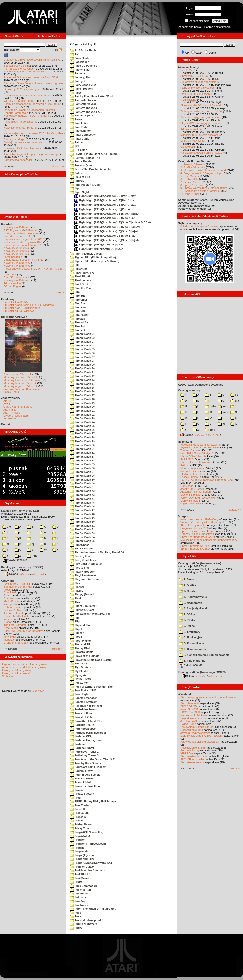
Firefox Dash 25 (82, 426)
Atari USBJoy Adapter (193, 525)
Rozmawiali (185, 442)
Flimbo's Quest (82, 610)
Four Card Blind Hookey (88, 767)
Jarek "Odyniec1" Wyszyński (197, 498)
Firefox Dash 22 (82, 415)
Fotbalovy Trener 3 (84, 755)
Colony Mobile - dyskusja (17, 670)
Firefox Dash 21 (82, 411)
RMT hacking (188, 100)
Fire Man (78, 307)
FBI (75, 146)
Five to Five (80, 568)
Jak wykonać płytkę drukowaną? (200, 742)
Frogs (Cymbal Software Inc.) (91, 863)
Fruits (76, 882)
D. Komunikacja (192, 643)
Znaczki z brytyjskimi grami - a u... (201, 117)
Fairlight (78, 81)
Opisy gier (8, 581)
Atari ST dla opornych (17, 277)
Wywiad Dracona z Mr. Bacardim (200, 447)
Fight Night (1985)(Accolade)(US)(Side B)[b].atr (107, 240)
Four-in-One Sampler (86, 775)
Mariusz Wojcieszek (192, 468)
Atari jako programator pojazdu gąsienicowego (31, 154)
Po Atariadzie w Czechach (19, 69)
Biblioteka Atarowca (14, 317)
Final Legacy (81, 280)
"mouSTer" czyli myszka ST (197, 522)
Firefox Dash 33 (82, 457)
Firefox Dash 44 (82, 499)
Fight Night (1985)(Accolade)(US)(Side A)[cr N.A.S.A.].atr (113, 222)
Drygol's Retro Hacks (16, 416)
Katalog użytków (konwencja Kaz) (200, 563)
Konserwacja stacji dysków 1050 (23, 242)
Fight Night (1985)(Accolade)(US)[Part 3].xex (105, 205)
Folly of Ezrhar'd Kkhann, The (91, 687)
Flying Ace (79, 675)
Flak (75, 583)
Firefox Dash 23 (82, 418)
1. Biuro (186, 579)
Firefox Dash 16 (82, 391)
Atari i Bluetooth (190, 703)
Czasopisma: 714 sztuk (18, 374)
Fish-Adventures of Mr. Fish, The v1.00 (97, 552)
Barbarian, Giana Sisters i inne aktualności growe (33, 83)
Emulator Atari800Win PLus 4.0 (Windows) (29, 305)
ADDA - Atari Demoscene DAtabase (201, 385)
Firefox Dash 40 (82, 483)
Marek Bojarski (189, 501)
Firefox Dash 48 (82, 514)
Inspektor (9, 640)
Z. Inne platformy (192, 661)
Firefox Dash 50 (82, 522)
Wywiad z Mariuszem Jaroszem (199, 445)
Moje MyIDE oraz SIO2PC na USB (201, 736)
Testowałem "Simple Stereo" (197, 727)
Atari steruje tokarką (192, 762)
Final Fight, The (82, 273)
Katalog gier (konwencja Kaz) (20, 511)
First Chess (80, 545)
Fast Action (80, 123)
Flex (75, 602)
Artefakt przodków (191, 129)
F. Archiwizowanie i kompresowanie (204, 655)
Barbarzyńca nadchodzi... (19, 160)
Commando (11, 598)
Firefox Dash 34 (82, 461)
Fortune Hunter (82, 748)
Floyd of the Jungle (85, 656)
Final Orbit (79, 284)
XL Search (10, 418)
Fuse (76, 913)
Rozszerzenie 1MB (192, 730)
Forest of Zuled (82, 717)
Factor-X (78, 73)
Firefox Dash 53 (82, 533)
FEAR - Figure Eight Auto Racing (93, 154)
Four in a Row (81, 771)
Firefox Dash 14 (82, 384)
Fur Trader (79, 905)
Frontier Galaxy (82, 867)
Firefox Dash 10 (82, 368)
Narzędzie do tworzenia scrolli (22, 233)
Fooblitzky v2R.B (83, 690)
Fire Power (79, 315)
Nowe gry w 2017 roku (17, 254)
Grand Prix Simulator (16, 643)
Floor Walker (81, 641)
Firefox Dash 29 (82, 441)
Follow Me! (79, 683)
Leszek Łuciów (189, 477)
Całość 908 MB (191, 665)
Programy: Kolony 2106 (195, 528)
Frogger (78, 840)
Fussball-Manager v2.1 (87, 920)
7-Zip (34, 574)
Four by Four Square (86, 763)
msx (223, 412)
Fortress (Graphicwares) (88, 733)
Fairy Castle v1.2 (83, 85)
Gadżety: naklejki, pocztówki (197, 534)
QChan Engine (13, 286)
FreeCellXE (80, 813)
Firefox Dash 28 (82, 437)
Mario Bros (10, 601)
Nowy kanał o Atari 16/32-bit (20, 128)
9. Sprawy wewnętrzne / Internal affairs (204, 188)
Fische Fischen (82, 548)
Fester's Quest (82, 165)
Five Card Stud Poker (86, 564)
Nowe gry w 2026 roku (17, 227)
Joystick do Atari (190, 721)
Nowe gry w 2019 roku (17, 251)
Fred (75, 798)
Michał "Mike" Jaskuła (193, 456)
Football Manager (84, 698)
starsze (60, 292)
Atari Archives (12, 413)
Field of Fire (80, 177)
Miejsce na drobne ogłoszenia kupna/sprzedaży (209, 540)
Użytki (199, 53)
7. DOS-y (187, 614)
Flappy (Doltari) (82, 594)
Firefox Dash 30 (82, 445)
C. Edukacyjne (191, 637)
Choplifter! (10, 592)
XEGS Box (187, 753)
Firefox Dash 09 (82, 365)
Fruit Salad (79, 878)
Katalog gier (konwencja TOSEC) (22, 567)
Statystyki (8, 676)
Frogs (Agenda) (82, 855)
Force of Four (81, 713)
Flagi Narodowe (82, 572)
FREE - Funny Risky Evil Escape (93, 801)
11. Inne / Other (190, 194)
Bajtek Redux (11, 392)
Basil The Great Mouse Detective (23, 631)
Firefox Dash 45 (82, 503)
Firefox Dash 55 (82, 541)
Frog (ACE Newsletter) (87, 832)
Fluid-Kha (79, 663)
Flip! (75, 621)
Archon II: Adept (14, 613)
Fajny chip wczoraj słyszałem (198, 88)
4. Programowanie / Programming (201, 173)
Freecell (78, 809)
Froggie (77, 848)
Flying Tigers (81, 679)
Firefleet (78, 330)
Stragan (183, 516)
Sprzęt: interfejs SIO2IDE (196, 546)
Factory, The (80, 77)
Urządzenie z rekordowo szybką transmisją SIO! (32, 60)
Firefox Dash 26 (82, 430)
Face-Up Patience (84, 66)
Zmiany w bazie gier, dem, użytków (201, 111)
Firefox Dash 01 (82, 334)
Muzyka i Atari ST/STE (194, 141)
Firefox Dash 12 (82, 376)
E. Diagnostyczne (193, 649)
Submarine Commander (18, 587)
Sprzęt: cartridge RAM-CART (198, 537)
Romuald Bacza (190, 471)
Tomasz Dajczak (190, 450)
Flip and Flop (81, 625)
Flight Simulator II (84, 606)
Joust (7, 595)
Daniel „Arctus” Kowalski (195, 462)
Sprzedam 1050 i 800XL (195, 76)
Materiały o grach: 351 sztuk (21, 386)
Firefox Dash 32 (82, 453)
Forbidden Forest (84, 709)
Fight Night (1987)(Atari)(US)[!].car (99, 249)
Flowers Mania (82, 652)
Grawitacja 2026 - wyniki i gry (21, 89)
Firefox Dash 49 (82, 518)
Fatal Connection (83, 135)
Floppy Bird (80, 648)
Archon (8, 622)
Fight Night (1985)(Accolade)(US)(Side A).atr (105, 218)
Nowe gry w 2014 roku (17, 280)
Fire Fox (78, 303)
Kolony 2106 (11, 610)
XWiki (7, 404)
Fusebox (78, 916)
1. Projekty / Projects (193, 164)
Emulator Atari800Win (16, 302)
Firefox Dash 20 (82, 407)
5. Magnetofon (191, 603)
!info (210, 406)
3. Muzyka (188, 591)
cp (234, 395)
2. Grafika (188, 585)
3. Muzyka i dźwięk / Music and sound (203, 170)
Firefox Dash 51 (82, 526)
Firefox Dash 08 (82, 361)
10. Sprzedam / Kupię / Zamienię (200, 191)
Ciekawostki (188, 147)
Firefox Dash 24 (82, 422)
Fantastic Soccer (83, 100)
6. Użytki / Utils (189, 179)
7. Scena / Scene (191, 182)
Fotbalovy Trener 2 (84, 752)
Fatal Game (80, 139)
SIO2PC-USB (189, 706)
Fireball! (78, 319)
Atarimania (10, 410)
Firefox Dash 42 (82, 491)
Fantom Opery (82, 115)
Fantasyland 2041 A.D (86, 112)
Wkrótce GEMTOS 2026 (18, 101)
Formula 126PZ (82, 725)
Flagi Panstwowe (83, 575)
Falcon (77, 93)
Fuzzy (76, 928)
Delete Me (187, 70)
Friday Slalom (81, 824)
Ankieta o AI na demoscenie (20, 122)
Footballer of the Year (86, 706)
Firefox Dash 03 (82, 342)
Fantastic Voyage (83, 104)
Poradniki (7, 224)
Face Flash (79, 58)
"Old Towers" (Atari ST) (18, 584)
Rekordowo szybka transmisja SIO (201, 82)
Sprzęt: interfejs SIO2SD (195, 549)
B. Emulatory (190, 632)
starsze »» (58, 166)
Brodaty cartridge (14, 139)
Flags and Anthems (85, 579)
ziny (210, 430)
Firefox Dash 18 (82, 399)
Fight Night (80, 192)
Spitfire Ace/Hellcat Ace (18, 616)
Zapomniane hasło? (190, 27)
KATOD (185, 465)
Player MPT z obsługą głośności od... (203, 123)
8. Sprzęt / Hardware (193, 185)
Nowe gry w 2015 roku (17, 266)
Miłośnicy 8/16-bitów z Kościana (200, 135)
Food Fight (79, 694)
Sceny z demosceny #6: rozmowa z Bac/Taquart (33, 104)
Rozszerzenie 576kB (193, 748)
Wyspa (8, 619)
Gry (187, 53)
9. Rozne (187, 626)
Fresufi (77, 821)
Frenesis (78, 817)
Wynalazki (184, 694)
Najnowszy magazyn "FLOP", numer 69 (27, 116)
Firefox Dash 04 (82, 346)
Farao (76, 119)
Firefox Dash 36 (82, 468)
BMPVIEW (10, 274)
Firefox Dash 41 (82, 487)
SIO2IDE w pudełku (192, 759)
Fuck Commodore (84, 886)
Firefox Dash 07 (82, 357)
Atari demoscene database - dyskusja (25, 667)
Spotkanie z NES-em (16, 66)
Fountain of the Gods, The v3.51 (93, 759)
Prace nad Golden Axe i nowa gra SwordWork (31, 77)
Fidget (76, 173)
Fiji (74, 265)
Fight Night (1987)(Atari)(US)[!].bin (99, 245)
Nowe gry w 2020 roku (17, 248)
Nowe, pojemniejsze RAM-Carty (200, 519)
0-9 (7, 527)
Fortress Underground (87, 740)
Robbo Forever (13, 607)
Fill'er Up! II (80, 269)
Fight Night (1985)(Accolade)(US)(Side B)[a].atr (107, 231)
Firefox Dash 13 (82, 380)
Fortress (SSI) (81, 736)
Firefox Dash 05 (82, 349)
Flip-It (76, 629)
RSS (57, 50)
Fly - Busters (81, 667)
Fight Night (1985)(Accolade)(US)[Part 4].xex (105, 209)
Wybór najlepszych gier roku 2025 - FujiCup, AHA (33, 133)
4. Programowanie (193, 597)
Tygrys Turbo (188, 724)
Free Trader (80, 805)
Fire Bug (78, 296)
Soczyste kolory (190, 750)
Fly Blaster (79, 671)
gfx (235, 401)
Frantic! (77, 790)
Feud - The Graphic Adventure (92, 169)
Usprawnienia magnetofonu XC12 (24, 239)
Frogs (7, 590)
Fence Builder (81, 161)
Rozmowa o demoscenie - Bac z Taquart (28, 95)
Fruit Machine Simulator (88, 870)
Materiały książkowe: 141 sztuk (22, 380)
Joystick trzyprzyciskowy (195, 733)
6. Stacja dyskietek (193, 608)
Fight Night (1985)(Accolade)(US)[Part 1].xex (105, 196)
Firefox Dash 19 (82, 403)
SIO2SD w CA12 (190, 712)
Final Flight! (80, 276)
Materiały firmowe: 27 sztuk (20, 383)
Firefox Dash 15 (82, 388)
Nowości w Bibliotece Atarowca (22, 148)
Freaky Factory (82, 794)
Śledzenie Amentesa (193, 474)
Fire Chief (79, 300)
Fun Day (78, 901)
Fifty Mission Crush (85, 185)
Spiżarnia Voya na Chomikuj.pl (22, 389)
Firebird (77, 326)
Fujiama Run (81, 890)
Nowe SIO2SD (189, 709)
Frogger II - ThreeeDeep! (88, 844)
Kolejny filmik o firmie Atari (196, 94)
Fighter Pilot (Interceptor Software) (95, 261)
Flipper (77, 633)
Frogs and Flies (82, 859)
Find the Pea (80, 288)
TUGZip (41, 574)
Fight (76, 188)
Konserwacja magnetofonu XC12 (23, 245)
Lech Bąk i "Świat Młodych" (197, 453)
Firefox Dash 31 (82, 449)
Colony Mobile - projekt (16, 673)
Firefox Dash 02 (82, 338)
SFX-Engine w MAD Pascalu (21, 230)
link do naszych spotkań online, (199, 226)
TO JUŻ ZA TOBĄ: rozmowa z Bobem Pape (207, 480)
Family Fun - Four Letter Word (92, 96)
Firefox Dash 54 (82, 537)
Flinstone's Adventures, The (90, 614)
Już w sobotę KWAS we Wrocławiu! (25, 72)
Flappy (77, 591)
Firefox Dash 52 (82, 529)
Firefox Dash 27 (82, 433)
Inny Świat (10, 637)
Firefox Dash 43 (82, 495)
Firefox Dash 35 (82, 464)
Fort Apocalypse (83, 729)
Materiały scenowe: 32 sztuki (21, 377)
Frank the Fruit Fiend (86, 786)
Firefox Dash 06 (82, 353)
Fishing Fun (80, 556)
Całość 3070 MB (15, 560)
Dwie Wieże (11, 628)
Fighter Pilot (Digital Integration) (93, 257)
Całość (12, 574)
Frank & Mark (81, 782)
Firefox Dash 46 (82, 506)
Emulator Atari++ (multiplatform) (22, 308)
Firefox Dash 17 (82, 395)
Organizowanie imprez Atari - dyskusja (25, 664)
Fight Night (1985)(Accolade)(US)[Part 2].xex (105, 200)
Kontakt (6, 424)
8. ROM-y (187, 620)
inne (32, 556)
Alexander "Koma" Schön (196, 492)
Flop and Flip (81, 644)
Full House (79, 894)
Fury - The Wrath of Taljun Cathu (93, 909)
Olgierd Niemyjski (191, 504)
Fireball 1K (79, 322)
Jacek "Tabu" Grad (192, 489)
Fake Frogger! (81, 89)
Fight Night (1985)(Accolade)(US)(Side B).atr (105, 236)
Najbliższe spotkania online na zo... (202, 153)
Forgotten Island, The (86, 721)
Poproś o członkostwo (218, 27)
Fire (75, 292)
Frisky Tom (80, 828)
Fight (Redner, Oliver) (86, 254)
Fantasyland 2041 (84, 108)
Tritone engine (12, 283)
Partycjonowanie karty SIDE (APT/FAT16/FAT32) (33, 269)
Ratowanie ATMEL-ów (194, 715)
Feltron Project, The (85, 158)
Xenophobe (11, 604)
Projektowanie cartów (193, 718)
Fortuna (77, 744)
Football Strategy (83, 702)
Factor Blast (80, 70)
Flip (75, 618)
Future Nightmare (84, 924)
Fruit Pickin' (80, 874)
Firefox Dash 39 (82, 480)
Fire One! (78, 311)
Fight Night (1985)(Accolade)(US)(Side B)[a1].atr (107, 227)
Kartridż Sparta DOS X (17, 236)
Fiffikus (77, 181)
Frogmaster (80, 851)
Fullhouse (79, 897)
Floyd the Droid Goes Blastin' (91, 660)
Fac (75, 54)
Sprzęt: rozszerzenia (193, 531)
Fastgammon (81, 131)
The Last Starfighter (16, 625)
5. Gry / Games (190, 176)
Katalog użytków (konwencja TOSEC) (202, 672)
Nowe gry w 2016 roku (17, 263)
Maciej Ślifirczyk (190, 495)
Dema (212, 53)
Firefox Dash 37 (82, 472)
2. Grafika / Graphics (193, 167)
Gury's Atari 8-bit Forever (18, 407)
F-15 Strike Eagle (83, 50)
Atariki (7, 401)
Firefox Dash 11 (82, 372)
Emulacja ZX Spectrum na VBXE (23, 260)
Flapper (77, 587)
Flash (76, 598)
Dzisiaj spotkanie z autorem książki (25, 142)
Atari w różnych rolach (194, 756)
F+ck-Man (79, 150)
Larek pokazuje (13, 257)
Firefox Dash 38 (82, 476)
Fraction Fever (82, 778)
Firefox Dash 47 (82, 510)
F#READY (187, 459)
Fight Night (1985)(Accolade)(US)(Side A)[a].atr (107, 214)
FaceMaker (79, 62)
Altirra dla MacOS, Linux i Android (201, 105)
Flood (76, 637)
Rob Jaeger (187, 486)
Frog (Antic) (80, 836)
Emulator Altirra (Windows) (19, 311)
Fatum (76, 142)
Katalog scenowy (189, 390)
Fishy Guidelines (83, 560)
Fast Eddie (79, 127)
